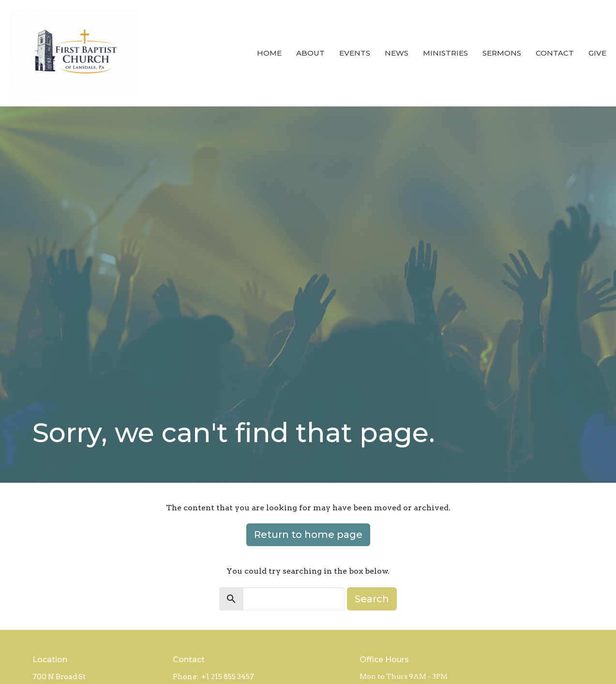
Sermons (502, 53)
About (310, 53)
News (397, 53)
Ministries (445, 53)
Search (372, 599)
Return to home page (308, 535)
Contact (555, 53)
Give (597, 53)
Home (269, 53)
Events (355, 53)
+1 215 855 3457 (228, 677)
